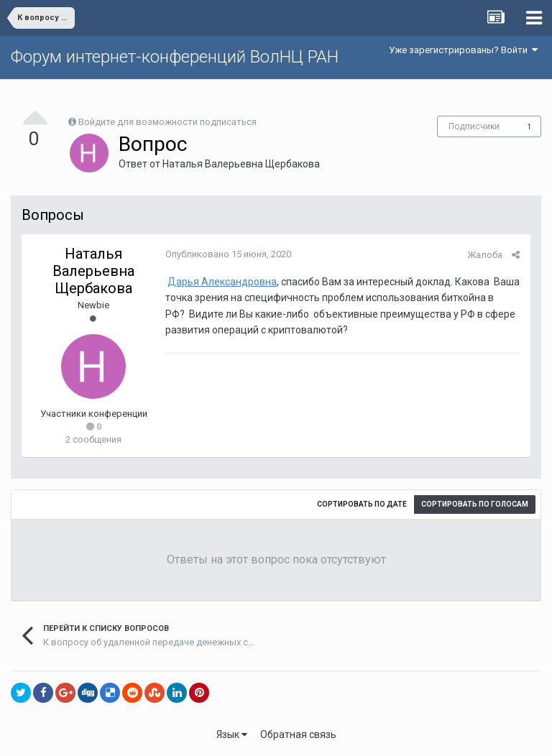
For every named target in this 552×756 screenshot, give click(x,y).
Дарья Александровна (222, 282)
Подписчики (474, 126)
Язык (232, 734)
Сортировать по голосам (475, 504)
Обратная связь (298, 734)
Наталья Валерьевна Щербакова (241, 164)
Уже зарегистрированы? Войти (463, 50)
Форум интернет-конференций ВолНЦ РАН (175, 57)
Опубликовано (228, 254)
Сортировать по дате (362, 504)
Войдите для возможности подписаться (167, 122)
